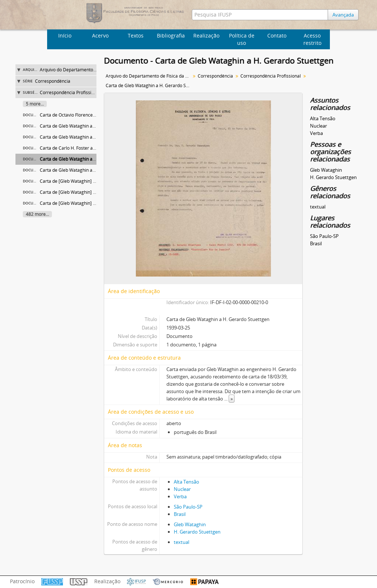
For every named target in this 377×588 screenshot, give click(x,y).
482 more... (37, 214)
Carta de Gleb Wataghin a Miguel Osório (81, 126)
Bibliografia (171, 35)
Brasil (180, 514)
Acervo (100, 35)
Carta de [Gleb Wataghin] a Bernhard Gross (84, 192)
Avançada (343, 15)
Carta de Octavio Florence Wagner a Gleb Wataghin (92, 115)
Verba (180, 496)
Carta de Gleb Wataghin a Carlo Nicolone (82, 170)
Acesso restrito (312, 39)
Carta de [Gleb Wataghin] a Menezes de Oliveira (89, 181)
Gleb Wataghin (190, 524)
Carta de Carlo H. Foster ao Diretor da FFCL (84, 148)
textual (182, 542)
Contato (277, 35)
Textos (136, 35)
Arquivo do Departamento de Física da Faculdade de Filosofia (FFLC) (149, 76)
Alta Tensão (186, 482)
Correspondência (53, 81)
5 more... (35, 104)
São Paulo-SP (188, 507)
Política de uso (242, 39)
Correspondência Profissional (70, 92)
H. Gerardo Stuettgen (197, 532)
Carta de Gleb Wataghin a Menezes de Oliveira (88, 137)
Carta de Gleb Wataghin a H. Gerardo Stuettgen (89, 159)
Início (65, 35)
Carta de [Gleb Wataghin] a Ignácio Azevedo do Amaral (96, 203)
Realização (206, 35)
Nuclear (182, 489)
